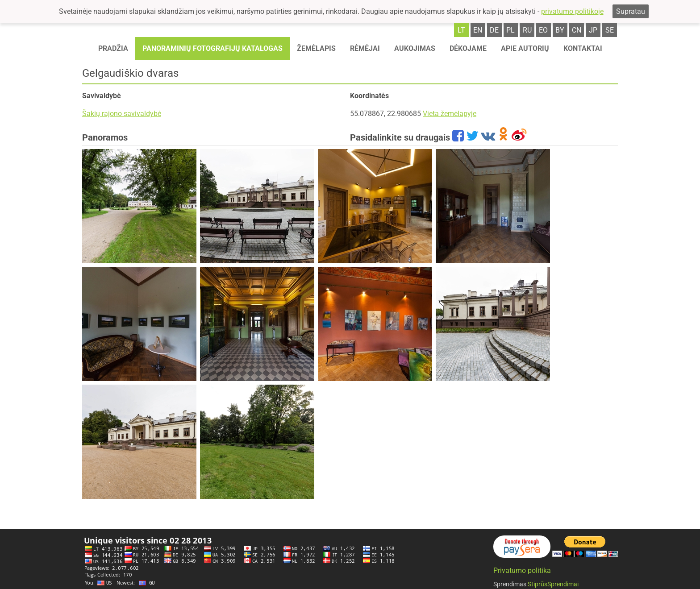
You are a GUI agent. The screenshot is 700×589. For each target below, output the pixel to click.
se (610, 30)
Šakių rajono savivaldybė (122, 114)
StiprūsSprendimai (553, 584)
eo (543, 30)
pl (510, 30)
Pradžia (113, 48)
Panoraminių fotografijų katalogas (212, 48)
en (478, 30)
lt (461, 30)
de (494, 30)
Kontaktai (583, 48)
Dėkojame (468, 48)
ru (527, 30)
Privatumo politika (522, 570)
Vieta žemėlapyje (450, 114)
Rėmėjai (365, 48)
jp (593, 30)
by (560, 30)
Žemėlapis (316, 48)
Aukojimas (415, 48)
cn (577, 30)
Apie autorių (525, 48)
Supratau (631, 11)
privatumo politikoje (572, 11)
